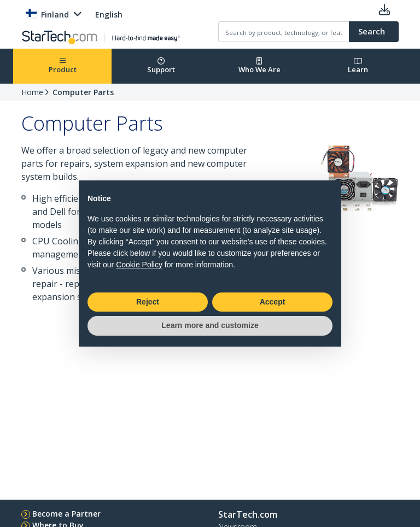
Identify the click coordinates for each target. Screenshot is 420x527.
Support (161, 66)
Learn (358, 66)
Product (63, 66)
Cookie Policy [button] (139, 265)
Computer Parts (83, 92)
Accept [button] (273, 302)
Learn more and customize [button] (210, 325)
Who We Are (259, 66)
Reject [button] (148, 302)
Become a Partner (66, 514)
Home (32, 92)
